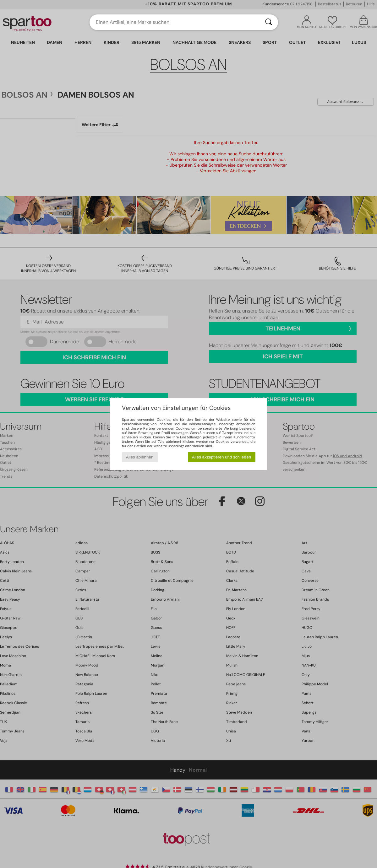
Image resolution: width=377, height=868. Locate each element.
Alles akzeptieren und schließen (221, 457)
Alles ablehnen (140, 457)
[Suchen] (269, 22)
